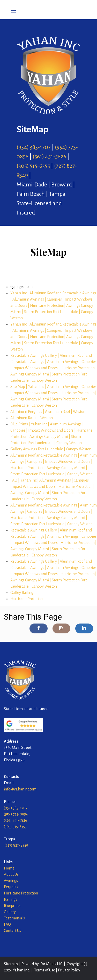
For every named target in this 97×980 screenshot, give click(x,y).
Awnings (11, 881)
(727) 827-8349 (16, 845)
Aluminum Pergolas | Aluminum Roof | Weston (48, 412)
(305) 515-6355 (33, 166)
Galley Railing (22, 593)
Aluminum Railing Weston (32, 418)
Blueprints (12, 906)
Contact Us (12, 931)
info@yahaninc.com (20, 789)
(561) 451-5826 (49, 157)
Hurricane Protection (27, 599)
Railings (10, 899)
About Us (11, 874)
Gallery (10, 912)
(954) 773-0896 (16, 814)
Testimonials (14, 918)
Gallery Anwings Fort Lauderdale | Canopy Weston (51, 449)
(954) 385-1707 (34, 147)
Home (9, 868)
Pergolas (11, 887)
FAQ (7, 924)
